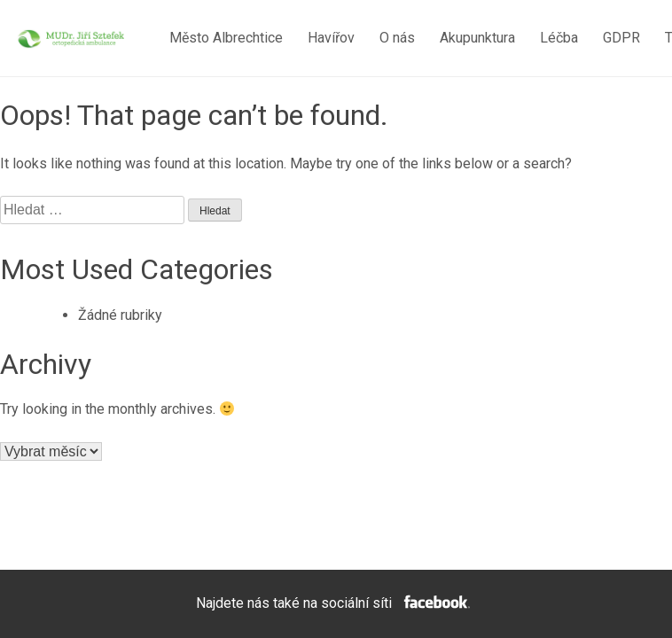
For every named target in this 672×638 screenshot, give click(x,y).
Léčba (559, 38)
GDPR (621, 38)
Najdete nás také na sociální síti (336, 603)
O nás (397, 38)
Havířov (331, 38)
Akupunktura (477, 38)
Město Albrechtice (226, 38)
